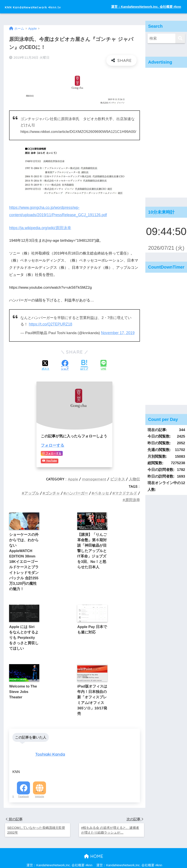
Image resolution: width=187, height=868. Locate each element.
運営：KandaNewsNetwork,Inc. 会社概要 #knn (146, 7)
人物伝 (135, 478)
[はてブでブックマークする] (84, 364)
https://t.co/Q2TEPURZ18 (50, 324)
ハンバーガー (80, 492)
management (96, 478)
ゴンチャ (56, 492)
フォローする (52, 444)
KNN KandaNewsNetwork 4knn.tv (48, 7)
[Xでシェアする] (46, 364)
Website (39, 786)
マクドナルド (127, 492)
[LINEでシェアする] (103, 364)
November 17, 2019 (117, 332)
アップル (36, 492)
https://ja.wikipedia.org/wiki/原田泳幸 (39, 227)
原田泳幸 (133, 498)
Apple (75, 478)
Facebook (24, 786)
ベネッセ (103, 492)
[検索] (180, 38)
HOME (94, 846)
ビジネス (119, 478)
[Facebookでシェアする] (65, 364)
